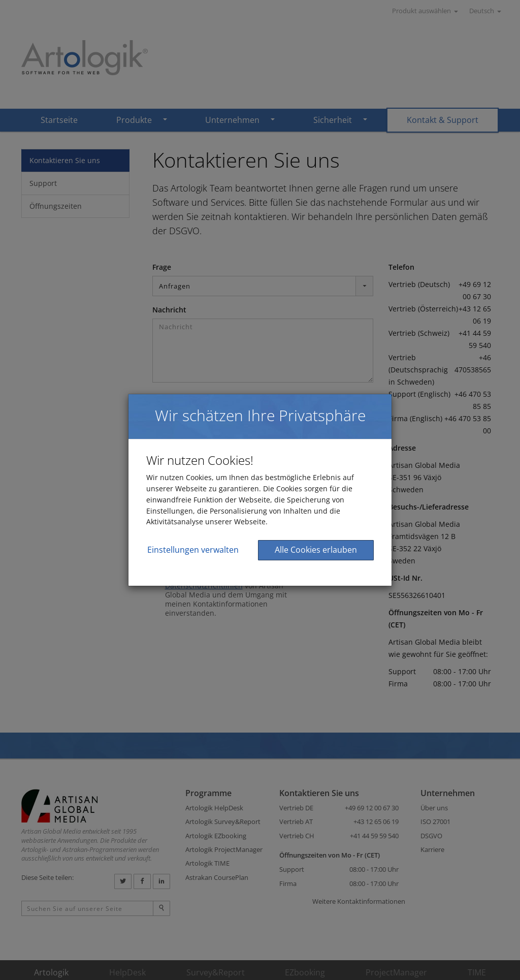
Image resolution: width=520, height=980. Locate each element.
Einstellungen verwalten (193, 550)
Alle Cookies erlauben (316, 550)
